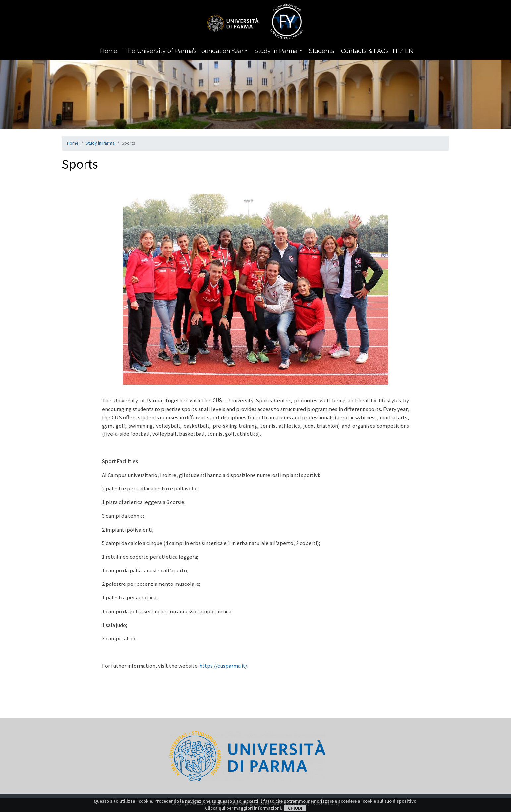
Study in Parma (100, 143)
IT (395, 51)
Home (109, 51)
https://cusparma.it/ (223, 666)
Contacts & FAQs (365, 51)
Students (322, 51)
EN (409, 51)
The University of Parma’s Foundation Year (184, 51)
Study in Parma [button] (276, 51)
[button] (248, 51)
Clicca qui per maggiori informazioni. (244, 808)
